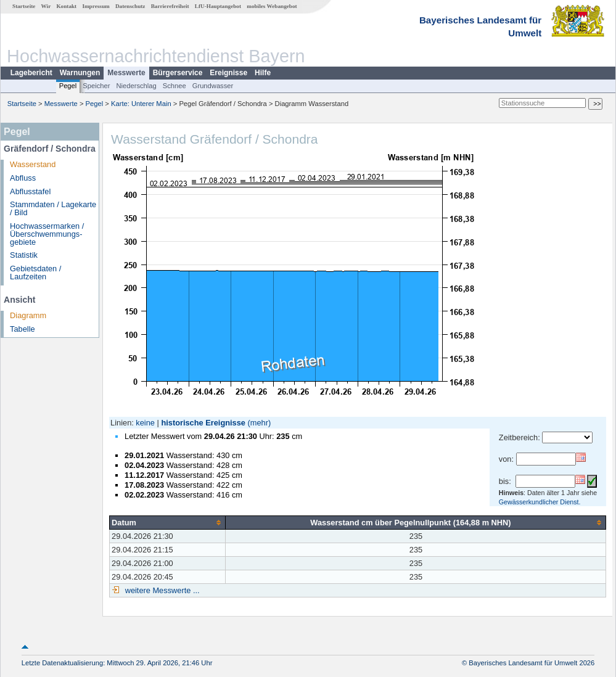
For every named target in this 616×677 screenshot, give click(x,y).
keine (145, 423)
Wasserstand (33, 164)
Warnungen (80, 73)
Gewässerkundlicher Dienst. (540, 502)
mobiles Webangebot (272, 6)
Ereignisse (228, 73)
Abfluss (23, 178)
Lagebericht (31, 73)
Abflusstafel (30, 191)
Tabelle (23, 329)
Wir (46, 6)
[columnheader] (168, 522)
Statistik (24, 255)
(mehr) (260, 423)
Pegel (68, 86)
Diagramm (28, 315)
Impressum (96, 6)
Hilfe (263, 73)
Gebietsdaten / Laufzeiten (35, 273)
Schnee (175, 86)
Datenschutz (130, 6)
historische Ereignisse (203, 423)
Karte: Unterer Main (141, 104)
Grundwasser (213, 86)
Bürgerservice (178, 73)
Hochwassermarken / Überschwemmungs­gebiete (47, 234)
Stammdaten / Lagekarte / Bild (53, 208)
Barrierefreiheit (170, 6)
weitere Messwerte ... (161, 590)
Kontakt (66, 6)
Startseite (24, 6)
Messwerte (126, 73)
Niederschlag (136, 86)
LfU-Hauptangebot (218, 6)
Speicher (96, 86)
